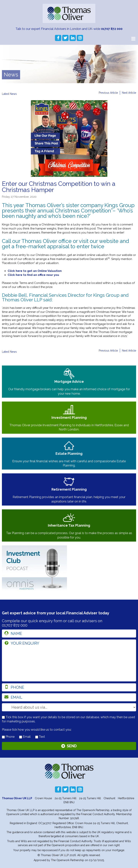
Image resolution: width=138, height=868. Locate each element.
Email (25, 737)
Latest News (9, 94)
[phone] (69, 687)
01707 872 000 (112, 29)
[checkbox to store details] (3, 717)
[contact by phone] (3, 737)
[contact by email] (21, 737)
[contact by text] (37, 737)
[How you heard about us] (69, 707)
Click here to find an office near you (33, 275)
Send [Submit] (72, 746)
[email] (69, 697)
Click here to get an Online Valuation (35, 271)
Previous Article (108, 93)
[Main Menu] (133, 39)
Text (40, 737)
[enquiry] (69, 660)
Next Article (129, 93)
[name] (69, 634)
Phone (8, 737)
